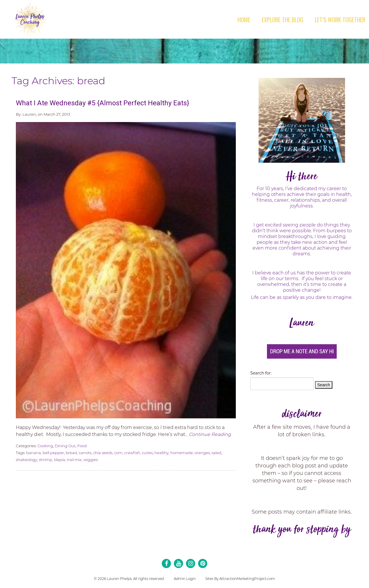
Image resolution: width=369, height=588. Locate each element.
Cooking (45, 446)
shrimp (46, 460)
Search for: (261, 373)
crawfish (132, 453)
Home (244, 20)
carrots (85, 453)
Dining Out (65, 446)
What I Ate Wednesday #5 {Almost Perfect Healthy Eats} (102, 103)
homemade (182, 453)
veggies (91, 460)
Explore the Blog (283, 20)
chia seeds (103, 453)
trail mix (74, 460)
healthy (162, 453)
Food (82, 446)
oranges (202, 453)
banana (34, 453)
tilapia (60, 460)
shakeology (27, 460)
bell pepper (53, 453)
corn (118, 453)
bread (71, 453)
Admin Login (185, 579)
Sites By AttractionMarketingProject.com (240, 579)
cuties (147, 453)
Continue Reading (210, 434)
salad (216, 453)
